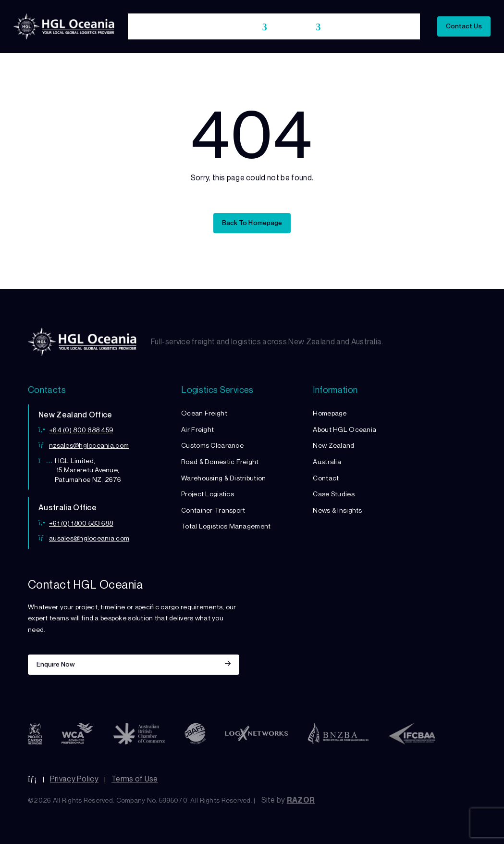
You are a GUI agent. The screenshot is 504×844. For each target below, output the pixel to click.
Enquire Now (56, 664)
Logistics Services (227, 27)
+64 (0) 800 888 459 (81, 430)
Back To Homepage (252, 222)
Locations (295, 27)
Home (143, 27)
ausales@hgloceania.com (89, 538)
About (174, 27)
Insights (401, 27)
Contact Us (464, 26)
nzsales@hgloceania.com (89, 445)
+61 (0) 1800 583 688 (81, 523)
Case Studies (355, 27)
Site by (288, 800)
